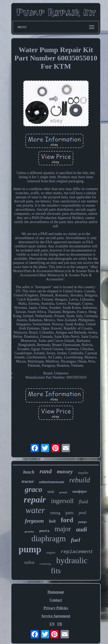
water (35, 510)
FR (60, 624)
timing (55, 513)
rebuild (80, 480)
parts (70, 513)
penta (44, 531)
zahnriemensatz (52, 482)
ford (67, 520)
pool (82, 513)
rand (46, 471)
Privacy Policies (56, 608)
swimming (45, 564)
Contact (56, 600)
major (63, 529)
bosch (29, 472)
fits (56, 571)
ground (63, 492)
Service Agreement (56, 616)
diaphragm (49, 539)
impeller (83, 473)
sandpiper (80, 492)
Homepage (56, 592)
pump (30, 549)
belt (52, 521)
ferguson (34, 521)
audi (82, 529)
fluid (83, 502)
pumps (82, 522)
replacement (77, 552)
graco (33, 489)
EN (52, 624)
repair (35, 500)
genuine (29, 531)
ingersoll (62, 501)
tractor (28, 481)
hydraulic (72, 560)
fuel (75, 540)
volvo (29, 562)
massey (65, 472)
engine (51, 552)
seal (51, 492)
